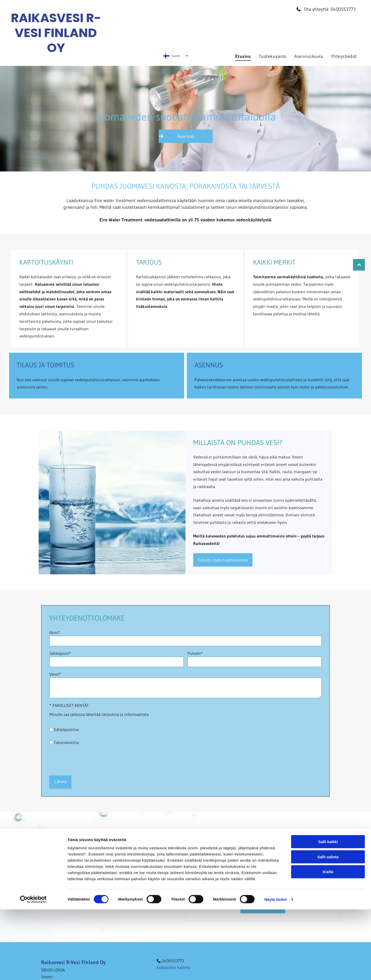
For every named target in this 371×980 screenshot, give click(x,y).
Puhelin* (195, 653)
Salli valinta (328, 951)
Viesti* (55, 674)
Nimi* (55, 632)
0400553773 (343, 9)
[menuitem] (243, 56)
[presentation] (89, 760)
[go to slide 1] (183, 164)
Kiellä (328, 966)
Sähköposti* (60, 653)
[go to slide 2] (188, 164)
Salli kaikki (328, 936)
